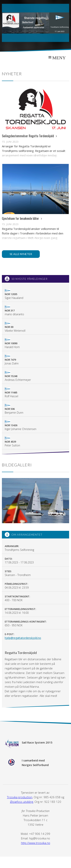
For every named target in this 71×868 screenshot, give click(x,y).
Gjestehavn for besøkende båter (22, 218)
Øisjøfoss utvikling (22, 802)
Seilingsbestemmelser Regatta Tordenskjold (29, 136)
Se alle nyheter (21, 254)
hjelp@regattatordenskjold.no (23, 638)
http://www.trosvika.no (36, 843)
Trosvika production (20, 797)
